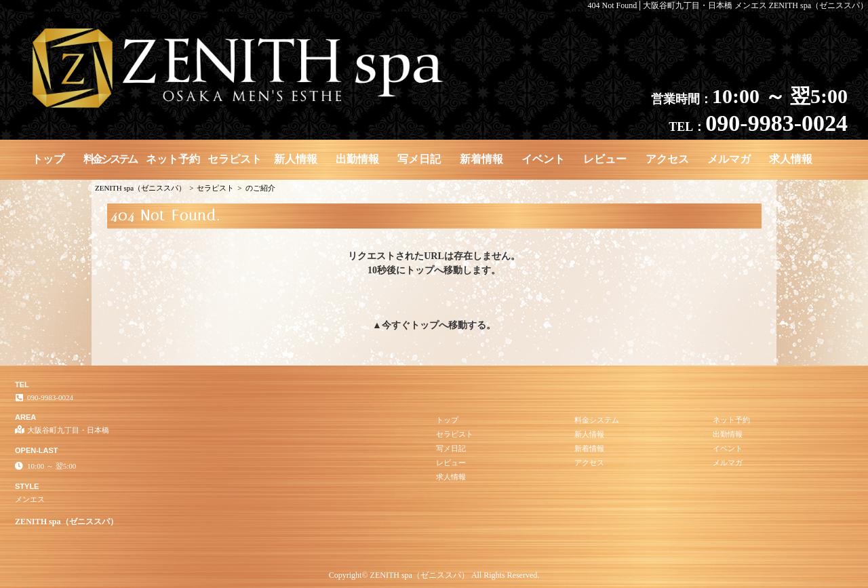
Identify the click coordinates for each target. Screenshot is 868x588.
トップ (48, 159)
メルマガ (729, 159)
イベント (543, 159)
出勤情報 (357, 159)
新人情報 (296, 159)
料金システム (110, 159)
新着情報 (481, 159)
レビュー (605, 159)
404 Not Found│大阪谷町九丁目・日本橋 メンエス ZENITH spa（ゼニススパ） (728, 5)
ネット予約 (173, 159)
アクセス (667, 159)
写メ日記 (419, 159)
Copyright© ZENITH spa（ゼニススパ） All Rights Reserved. (434, 575)
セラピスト (235, 159)
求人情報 (791, 159)
